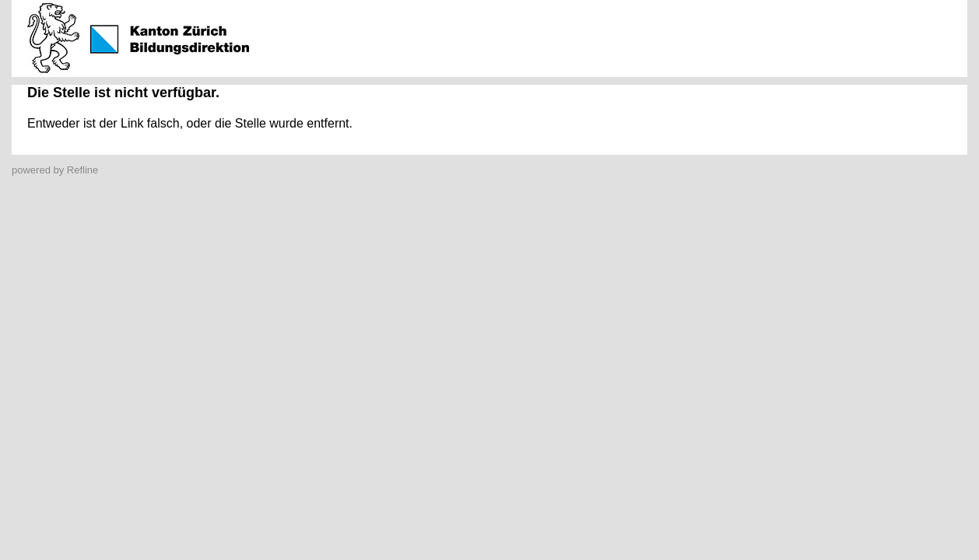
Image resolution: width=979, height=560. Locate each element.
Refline (82, 170)
